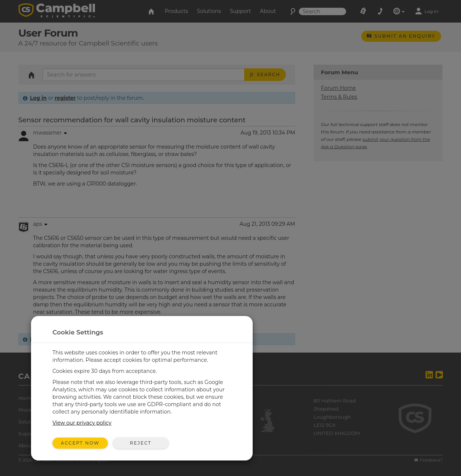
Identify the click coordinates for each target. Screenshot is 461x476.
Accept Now (80, 443)
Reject (140, 443)
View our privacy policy (82, 423)
